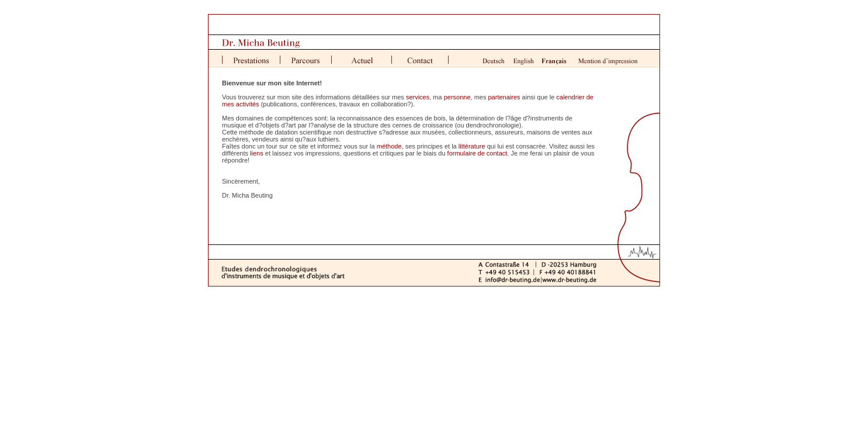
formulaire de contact (478, 153)
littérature (472, 146)
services (418, 97)
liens (257, 153)
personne (457, 97)
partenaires (504, 97)
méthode (389, 146)
